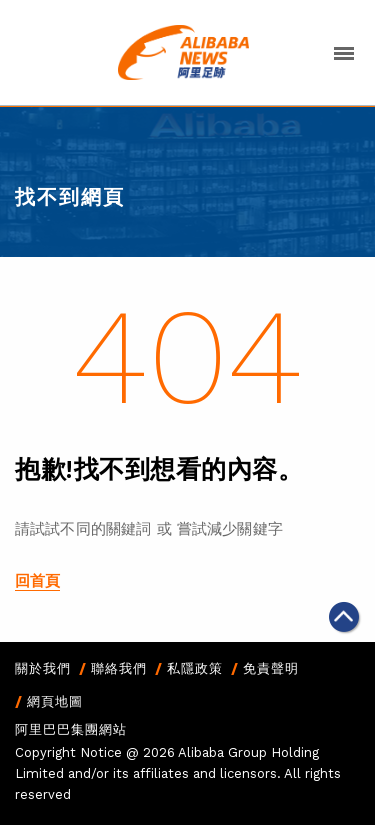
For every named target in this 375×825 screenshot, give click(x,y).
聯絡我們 (119, 668)
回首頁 (37, 581)
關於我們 (43, 668)
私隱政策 (195, 668)
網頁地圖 (55, 701)
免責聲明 (271, 668)
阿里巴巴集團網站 (71, 729)
